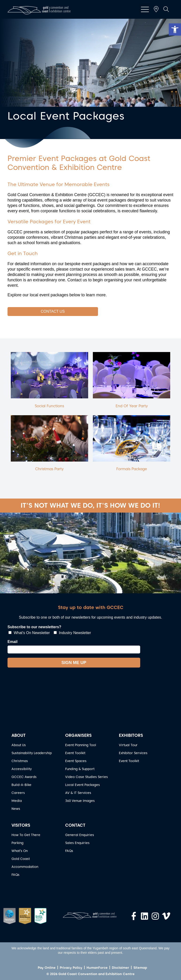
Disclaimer (121, 968)
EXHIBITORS (131, 735)
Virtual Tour (128, 745)
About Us (19, 745)
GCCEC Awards (24, 777)
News (16, 809)
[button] (175, 29)
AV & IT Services (78, 793)
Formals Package (132, 469)
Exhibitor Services (133, 753)
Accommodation (25, 867)
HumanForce (97, 968)
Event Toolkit (75, 753)
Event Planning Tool (81, 745)
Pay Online (47, 968)
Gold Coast (21, 859)
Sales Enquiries (77, 843)
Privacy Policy (71, 968)
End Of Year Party (132, 406)
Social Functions (49, 406)
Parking (17, 843)
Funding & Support (80, 769)
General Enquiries (80, 835)
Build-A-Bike (21, 785)
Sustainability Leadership (32, 753)
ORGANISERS (78, 735)
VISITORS (21, 825)
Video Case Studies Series (87, 777)
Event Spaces (76, 761)
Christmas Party (49, 469)
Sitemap (140, 968)
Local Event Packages (83, 785)
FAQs (15, 875)
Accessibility (22, 769)
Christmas (20, 761)
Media (17, 801)
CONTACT (75, 825)
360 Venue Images (80, 801)
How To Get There (26, 835)
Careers (18, 793)
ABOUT (19, 735)
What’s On (20, 851)
